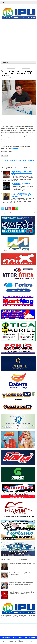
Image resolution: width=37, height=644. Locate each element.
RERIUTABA (17, 67)
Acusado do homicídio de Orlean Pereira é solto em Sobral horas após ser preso (21, 583)
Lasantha (29, 640)
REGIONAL (9, 67)
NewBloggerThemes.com (28, 641)
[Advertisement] (18, 41)
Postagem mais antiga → (28, 160)
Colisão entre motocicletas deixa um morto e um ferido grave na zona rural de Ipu (22, 173)
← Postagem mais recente (9, 160)
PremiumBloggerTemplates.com (11, 641)
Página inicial (19, 161)
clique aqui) (15, 148)
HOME (3, 67)
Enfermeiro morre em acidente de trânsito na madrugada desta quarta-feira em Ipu (21, 195)
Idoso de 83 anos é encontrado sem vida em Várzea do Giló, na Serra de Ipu (22, 593)
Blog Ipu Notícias (17, 638)
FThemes (13, 640)
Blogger (32, 638)
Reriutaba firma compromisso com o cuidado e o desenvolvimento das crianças (18, 73)
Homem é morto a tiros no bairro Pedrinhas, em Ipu (20, 184)
